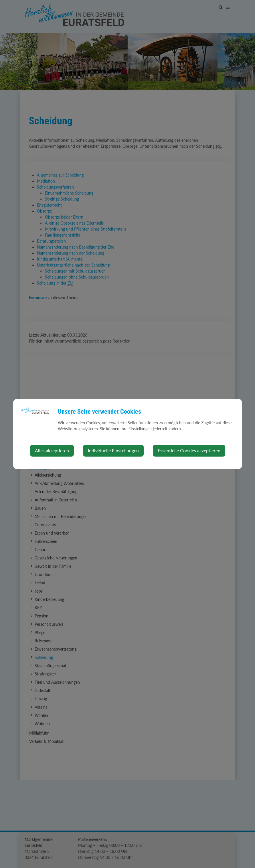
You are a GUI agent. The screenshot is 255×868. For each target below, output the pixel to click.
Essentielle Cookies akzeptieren (189, 450)
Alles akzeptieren (52, 450)
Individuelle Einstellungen (113, 450)
